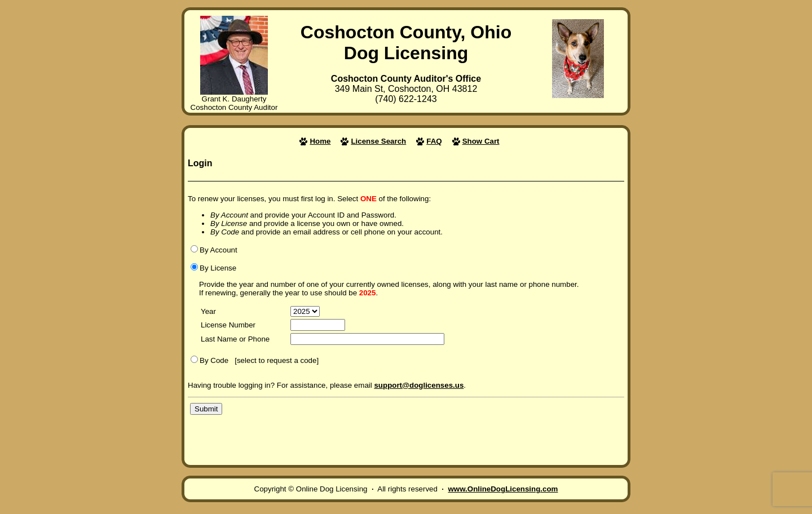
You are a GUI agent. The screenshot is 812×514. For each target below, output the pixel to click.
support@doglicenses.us (419, 385)
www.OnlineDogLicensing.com (503, 489)
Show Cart (481, 141)
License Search (378, 141)
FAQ (434, 141)
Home (320, 141)
